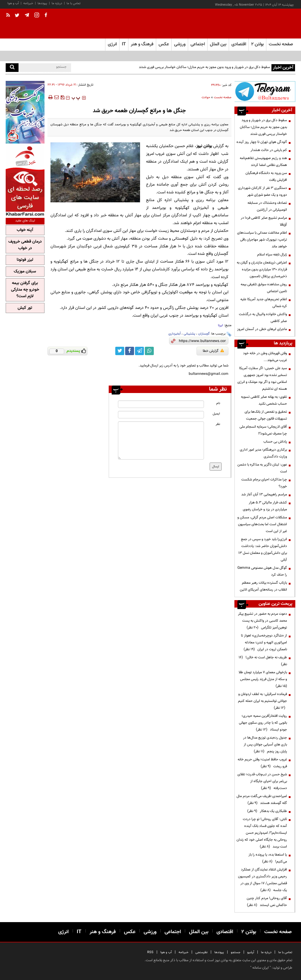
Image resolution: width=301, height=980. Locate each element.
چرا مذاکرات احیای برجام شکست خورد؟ (264, 483)
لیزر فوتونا (25, 260)
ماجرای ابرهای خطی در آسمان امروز (262, 329)
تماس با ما (74, 3)
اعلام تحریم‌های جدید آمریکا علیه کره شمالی (264, 303)
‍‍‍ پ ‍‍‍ (76, 98)
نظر (218, 424)
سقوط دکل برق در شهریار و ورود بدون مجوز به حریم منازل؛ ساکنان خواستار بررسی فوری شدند (204, 67)
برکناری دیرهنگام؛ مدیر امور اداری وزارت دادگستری (263, 453)
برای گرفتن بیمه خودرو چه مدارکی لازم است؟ (25, 290)
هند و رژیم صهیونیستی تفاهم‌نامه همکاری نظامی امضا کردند (263, 162)
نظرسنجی (201, 952)
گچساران (204, 334)
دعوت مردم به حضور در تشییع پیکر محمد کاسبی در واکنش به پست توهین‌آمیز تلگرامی (262, 621)
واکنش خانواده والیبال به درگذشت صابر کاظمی (263, 318)
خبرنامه (28, 3)
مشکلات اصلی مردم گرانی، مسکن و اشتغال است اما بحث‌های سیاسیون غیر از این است (262, 524)
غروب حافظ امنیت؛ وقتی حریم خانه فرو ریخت (262, 763)
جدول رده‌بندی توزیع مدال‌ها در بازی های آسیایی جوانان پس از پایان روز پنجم (265, 745)
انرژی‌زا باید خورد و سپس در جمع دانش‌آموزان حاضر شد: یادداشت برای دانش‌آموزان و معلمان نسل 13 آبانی (263, 550)
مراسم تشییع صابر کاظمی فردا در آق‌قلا (264, 221)
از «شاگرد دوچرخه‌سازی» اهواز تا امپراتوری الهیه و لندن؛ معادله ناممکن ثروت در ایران (264, 642)
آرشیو (251, 952)
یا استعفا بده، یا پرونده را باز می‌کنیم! (268, 858)
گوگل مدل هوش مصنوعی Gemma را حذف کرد (262, 571)
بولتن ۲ (257, 44)
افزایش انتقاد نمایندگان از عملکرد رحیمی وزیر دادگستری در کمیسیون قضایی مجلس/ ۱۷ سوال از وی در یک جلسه (262, 880)
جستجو (236, 952)
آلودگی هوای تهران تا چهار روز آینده (262, 142)
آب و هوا (13, 3)
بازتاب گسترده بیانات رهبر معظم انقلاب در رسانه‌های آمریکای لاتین (263, 586)
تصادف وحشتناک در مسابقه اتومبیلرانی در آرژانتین (267, 206)
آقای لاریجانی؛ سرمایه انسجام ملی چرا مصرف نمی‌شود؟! (263, 430)
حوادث (206, 97)
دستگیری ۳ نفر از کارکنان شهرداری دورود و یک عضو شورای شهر (262, 191)
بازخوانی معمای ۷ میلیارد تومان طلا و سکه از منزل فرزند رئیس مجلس (263, 679)
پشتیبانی (189, 334)
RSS (150, 952)
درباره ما (57, 3)
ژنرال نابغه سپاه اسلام (272, 255)
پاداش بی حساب (275, 442)
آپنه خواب (25, 230)
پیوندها (42, 3)
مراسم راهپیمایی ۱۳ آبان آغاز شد (264, 494)
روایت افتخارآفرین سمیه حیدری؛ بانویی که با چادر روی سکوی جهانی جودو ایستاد (263, 723)
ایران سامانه (261, 968)
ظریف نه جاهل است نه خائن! (263, 661)
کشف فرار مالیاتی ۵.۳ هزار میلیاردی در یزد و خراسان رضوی (265, 506)
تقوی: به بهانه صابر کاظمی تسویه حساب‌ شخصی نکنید (264, 400)
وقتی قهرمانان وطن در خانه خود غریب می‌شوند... (265, 357)
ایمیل (216, 414)
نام (218, 403)
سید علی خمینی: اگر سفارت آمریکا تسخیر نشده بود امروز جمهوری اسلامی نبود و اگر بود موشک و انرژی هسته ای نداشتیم (262, 379)
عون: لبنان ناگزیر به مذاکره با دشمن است (262, 468)
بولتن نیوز (204, 146)
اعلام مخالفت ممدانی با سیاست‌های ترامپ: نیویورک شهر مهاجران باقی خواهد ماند (262, 240)
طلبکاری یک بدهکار (267, 811)
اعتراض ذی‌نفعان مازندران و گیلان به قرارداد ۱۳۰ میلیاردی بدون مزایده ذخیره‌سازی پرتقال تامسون (262, 269)
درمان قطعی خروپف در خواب (25, 245)
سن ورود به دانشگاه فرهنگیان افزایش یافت (266, 177)
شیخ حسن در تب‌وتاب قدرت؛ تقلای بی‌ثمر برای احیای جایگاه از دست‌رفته (262, 781)
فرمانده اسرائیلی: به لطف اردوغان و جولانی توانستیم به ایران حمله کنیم (262, 701)
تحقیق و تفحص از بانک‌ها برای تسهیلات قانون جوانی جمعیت (266, 415)
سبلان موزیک (25, 272)
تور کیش (25, 308)
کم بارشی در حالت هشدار (269, 150)
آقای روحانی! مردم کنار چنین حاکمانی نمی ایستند (267, 902)
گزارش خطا (213, 351)
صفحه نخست (281, 44)
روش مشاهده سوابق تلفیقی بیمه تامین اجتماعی (264, 288)
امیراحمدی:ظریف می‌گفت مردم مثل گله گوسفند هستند (262, 800)
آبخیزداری (175, 334)
